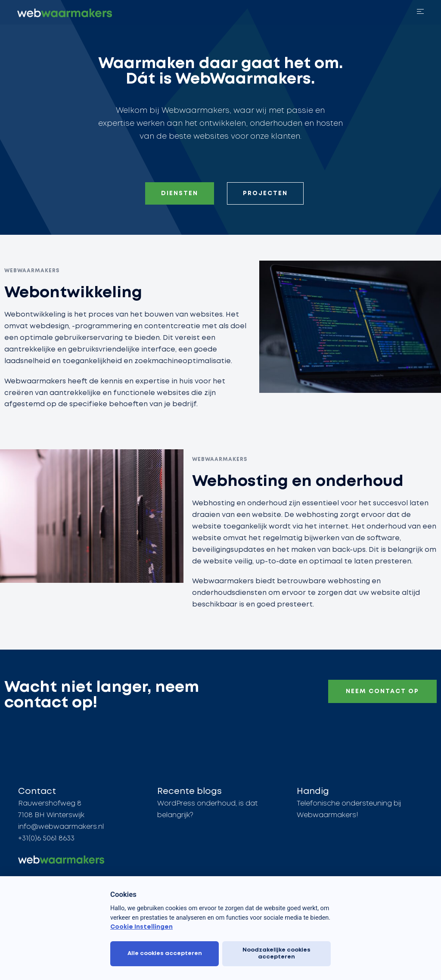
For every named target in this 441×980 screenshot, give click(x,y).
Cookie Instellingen (141, 927)
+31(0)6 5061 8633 (46, 839)
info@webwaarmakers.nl (61, 827)
